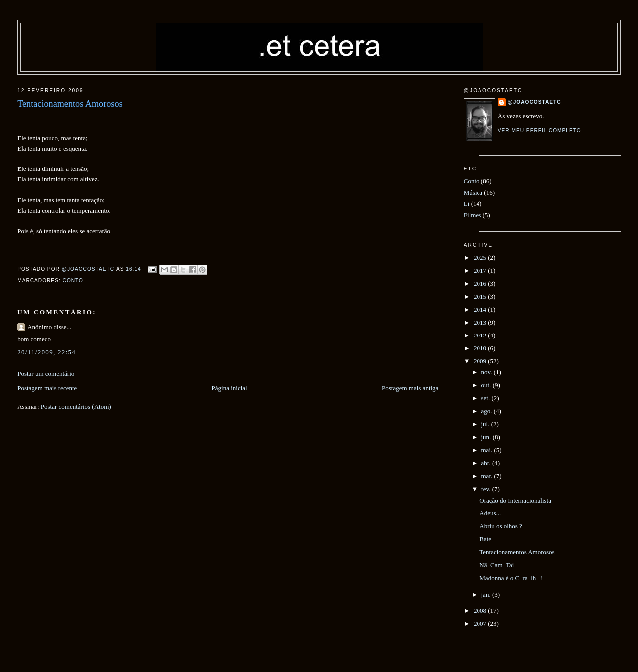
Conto (73, 280)
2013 (481, 322)
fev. (487, 489)
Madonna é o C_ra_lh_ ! (511, 578)
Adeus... (490, 513)
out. (487, 385)
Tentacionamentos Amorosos (517, 552)
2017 (481, 270)
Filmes (472, 215)
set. (487, 398)
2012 (481, 335)
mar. (488, 476)
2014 (481, 309)
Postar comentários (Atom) (76, 407)
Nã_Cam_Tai (497, 565)
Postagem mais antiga (410, 388)
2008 (481, 610)
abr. (487, 463)
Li (467, 204)
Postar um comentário (46, 374)
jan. (487, 594)
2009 (481, 361)
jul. (486, 424)
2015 (481, 296)
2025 (481, 257)
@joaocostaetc (535, 102)
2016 (481, 283)
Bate (485, 539)
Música (473, 193)
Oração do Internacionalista (515, 500)
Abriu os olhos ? (501, 526)
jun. (487, 437)
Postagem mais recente (47, 388)
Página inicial (230, 388)
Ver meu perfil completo (540, 130)
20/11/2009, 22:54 (47, 352)
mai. (488, 450)
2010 (481, 348)
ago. (488, 411)
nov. (488, 372)
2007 (481, 623)
